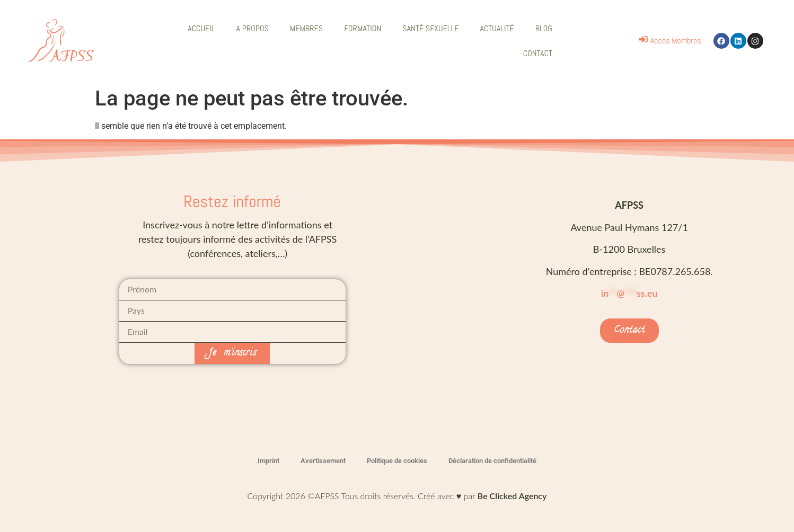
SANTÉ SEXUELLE (430, 28)
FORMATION (363, 28)
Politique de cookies (397, 461)
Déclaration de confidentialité (492, 461)
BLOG (544, 28)
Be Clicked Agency (512, 496)
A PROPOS (253, 28)
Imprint (268, 461)
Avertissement (323, 461)
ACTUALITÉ (497, 28)
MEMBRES (306, 28)
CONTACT (538, 53)
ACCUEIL (201, 28)
